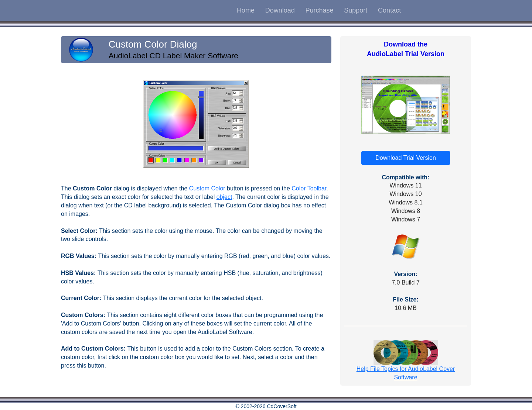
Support (356, 10)
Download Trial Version (406, 158)
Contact (389, 10)
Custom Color (207, 188)
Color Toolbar (309, 188)
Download (280, 10)
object (224, 197)
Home (246, 10)
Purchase (319, 10)
